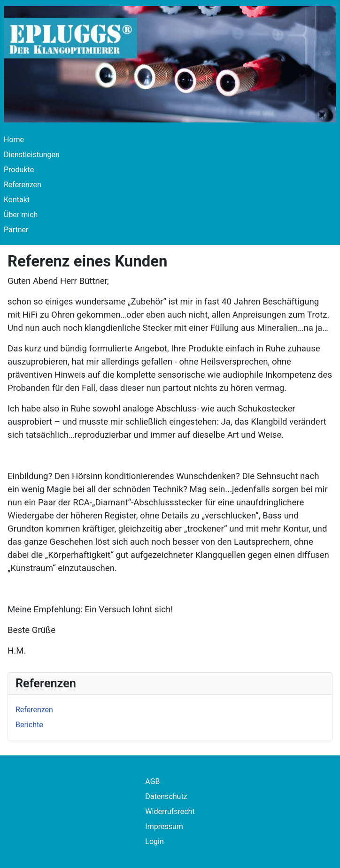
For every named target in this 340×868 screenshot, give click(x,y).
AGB (152, 781)
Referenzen (23, 185)
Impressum (164, 826)
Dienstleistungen (32, 155)
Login (154, 841)
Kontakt (17, 200)
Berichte (29, 725)
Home (14, 140)
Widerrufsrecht (170, 811)
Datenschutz (166, 796)
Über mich (21, 215)
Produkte (19, 170)
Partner (16, 230)
